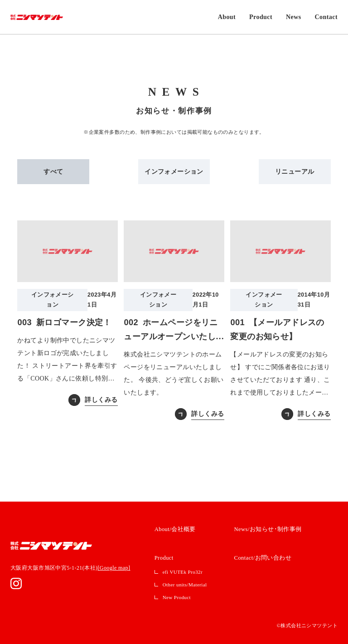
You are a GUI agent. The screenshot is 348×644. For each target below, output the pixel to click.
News (294, 17)
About (227, 17)
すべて (53, 172)
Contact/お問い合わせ (263, 558)
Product (261, 17)
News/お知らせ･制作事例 (268, 529)
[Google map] (114, 568)
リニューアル (295, 172)
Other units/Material (185, 585)
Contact (326, 17)
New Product (177, 597)
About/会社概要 (175, 529)
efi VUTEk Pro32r (183, 572)
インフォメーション (174, 172)
